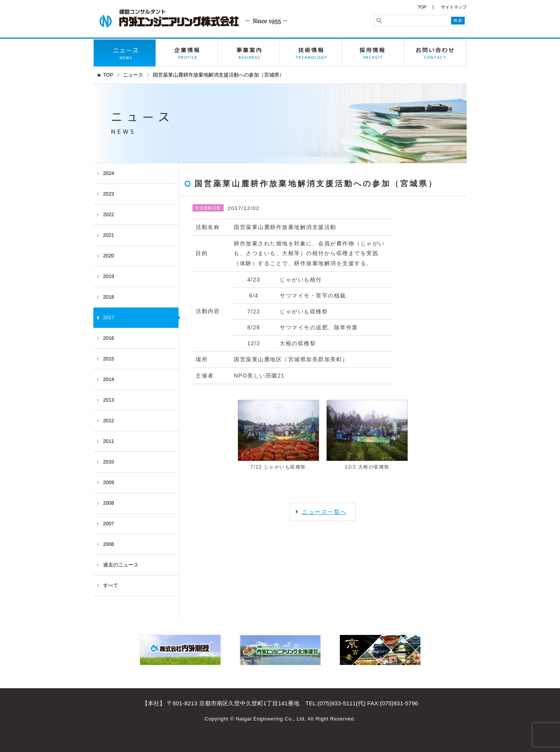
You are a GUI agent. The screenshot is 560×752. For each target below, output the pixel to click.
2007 (108, 524)
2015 (108, 359)
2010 (108, 462)
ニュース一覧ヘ (324, 512)
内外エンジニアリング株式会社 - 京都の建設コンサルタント (193, 18)
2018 (108, 297)
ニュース (125, 53)
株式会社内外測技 (180, 650)
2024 (108, 173)
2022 (108, 214)
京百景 (380, 650)
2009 (108, 482)
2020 (108, 256)
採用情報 (373, 53)
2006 (108, 544)
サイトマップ (454, 7)
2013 (108, 400)
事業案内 (249, 53)
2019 (108, 276)
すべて (111, 585)
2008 (108, 503)
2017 (108, 317)
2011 (108, 441)
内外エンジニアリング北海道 (280, 650)
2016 (108, 338)
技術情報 (311, 53)
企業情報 (187, 53)
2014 (108, 379)
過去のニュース (121, 565)
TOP (422, 7)
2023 (108, 194)
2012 (108, 421)
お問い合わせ (435, 53)
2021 (108, 235)
